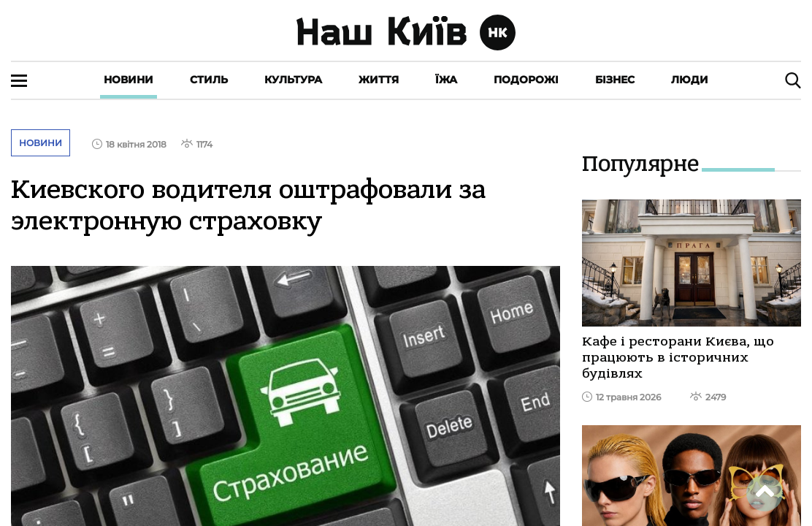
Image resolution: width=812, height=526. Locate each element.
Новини (129, 80)
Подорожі (526, 80)
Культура (293, 80)
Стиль (209, 80)
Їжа (446, 80)
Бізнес (615, 80)
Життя (379, 80)
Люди (690, 80)
